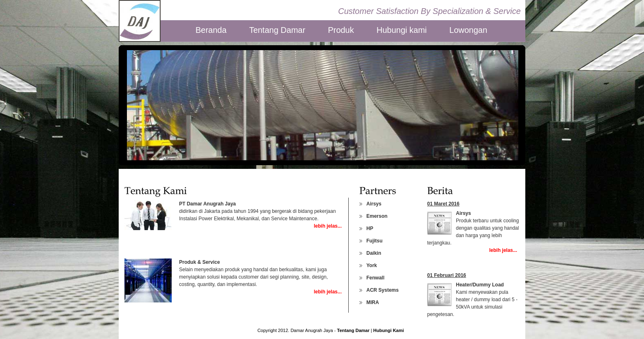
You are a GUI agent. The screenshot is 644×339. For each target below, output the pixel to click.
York (372, 265)
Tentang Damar (277, 30)
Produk (341, 30)
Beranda (211, 30)
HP (370, 228)
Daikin (374, 253)
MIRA (373, 302)
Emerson (377, 216)
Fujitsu (374, 241)
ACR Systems (383, 290)
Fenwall (375, 278)
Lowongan (468, 30)
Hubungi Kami (389, 330)
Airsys (374, 204)
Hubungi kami (402, 30)
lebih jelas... (328, 226)
